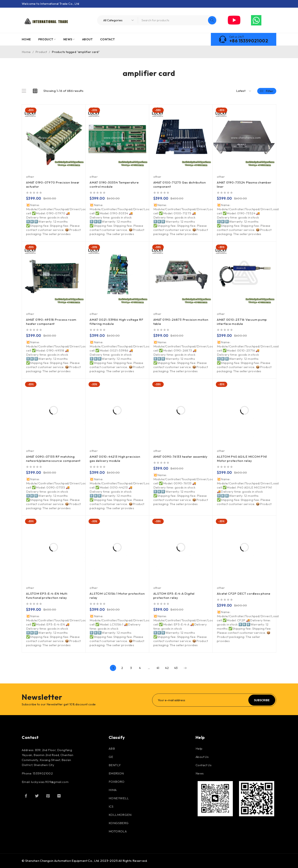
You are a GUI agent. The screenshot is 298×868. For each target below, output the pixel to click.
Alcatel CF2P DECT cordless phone (244, 594)
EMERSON (116, 773)
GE (111, 757)
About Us (202, 757)
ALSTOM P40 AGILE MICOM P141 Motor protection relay (242, 459)
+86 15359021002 (249, 41)
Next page (185, 668)
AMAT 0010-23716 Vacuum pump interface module (242, 322)
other (30, 177)
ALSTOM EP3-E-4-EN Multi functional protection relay (47, 596)
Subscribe (262, 700)
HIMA (113, 790)
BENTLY (115, 765)
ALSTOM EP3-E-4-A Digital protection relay (174, 596)
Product (41, 52)
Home (26, 52)
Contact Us (204, 765)
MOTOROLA (118, 831)
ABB (112, 749)
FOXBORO (117, 782)
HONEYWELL (119, 798)
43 (176, 668)
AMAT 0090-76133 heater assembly (180, 457)
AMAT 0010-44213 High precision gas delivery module (115, 459)
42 (167, 668)
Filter (270, 91)
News (200, 773)
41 (158, 668)
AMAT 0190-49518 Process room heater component (51, 322)
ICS (111, 806)
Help (199, 749)
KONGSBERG (119, 823)
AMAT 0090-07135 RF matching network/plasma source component (53, 459)
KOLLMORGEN (120, 815)
